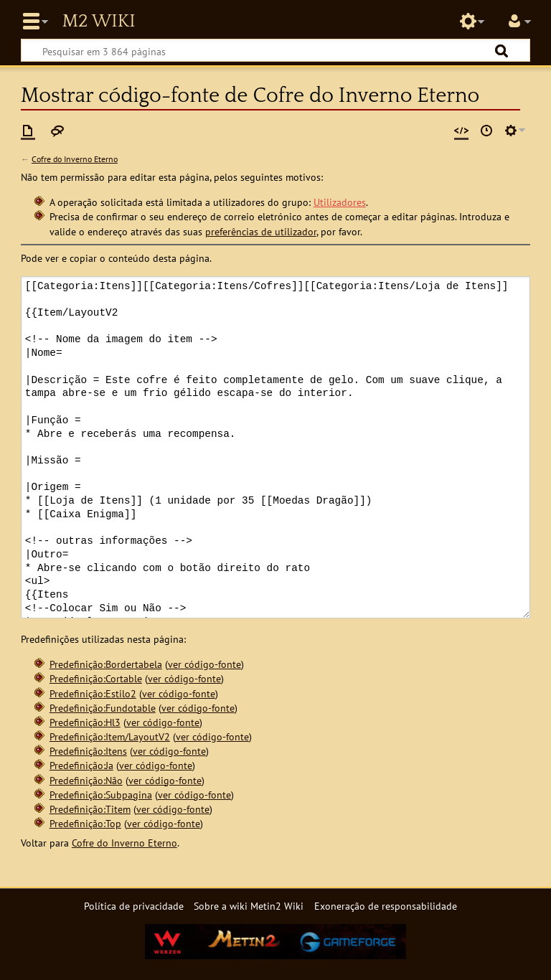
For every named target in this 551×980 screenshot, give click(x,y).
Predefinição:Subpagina (101, 795)
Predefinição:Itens (88, 751)
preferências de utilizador (261, 231)
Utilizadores (340, 202)
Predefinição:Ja (81, 765)
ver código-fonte (204, 664)
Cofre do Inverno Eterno (75, 159)
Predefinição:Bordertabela (106, 664)
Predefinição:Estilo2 (93, 693)
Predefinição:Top (85, 823)
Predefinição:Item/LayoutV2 (110, 736)
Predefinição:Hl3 (85, 722)
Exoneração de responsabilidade (386, 906)
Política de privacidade (134, 906)
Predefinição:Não (86, 780)
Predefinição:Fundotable (103, 708)
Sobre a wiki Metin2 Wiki (249, 906)
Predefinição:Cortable (96, 678)
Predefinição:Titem (90, 809)
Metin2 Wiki (98, 22)
